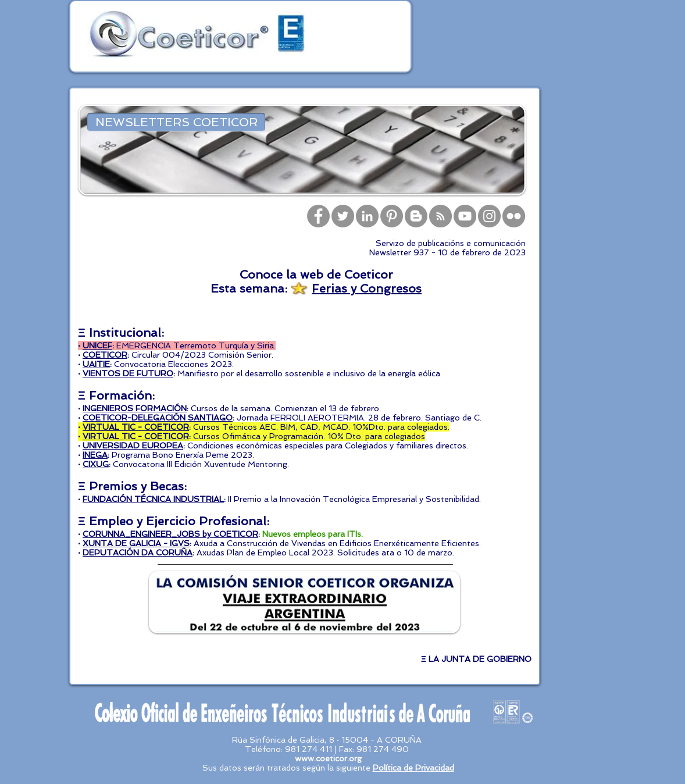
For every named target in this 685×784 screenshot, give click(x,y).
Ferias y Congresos (367, 288)
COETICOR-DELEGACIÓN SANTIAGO (158, 418)
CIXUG (96, 464)
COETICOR (105, 355)
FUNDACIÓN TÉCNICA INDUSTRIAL (153, 499)
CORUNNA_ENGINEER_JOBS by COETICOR (170, 534)
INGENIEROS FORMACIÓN (135, 408)
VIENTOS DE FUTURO (128, 373)
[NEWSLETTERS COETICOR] (176, 122)
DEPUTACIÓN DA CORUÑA (138, 553)
